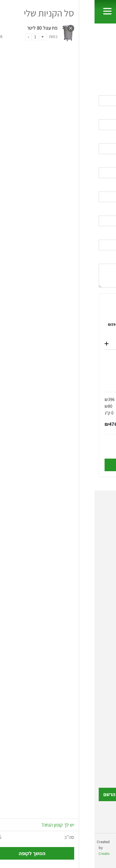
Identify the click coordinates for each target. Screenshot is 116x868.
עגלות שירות (100, 598)
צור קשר (104, 743)
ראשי (103, 40)
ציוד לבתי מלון (98, 616)
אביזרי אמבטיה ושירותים (90, 661)
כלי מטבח (103, 607)
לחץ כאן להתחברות (41, 77)
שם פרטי (105, 90)
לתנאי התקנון (37, 451)
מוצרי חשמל (101, 688)
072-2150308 (78, 540)
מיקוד (107, 234)
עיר (109, 210)
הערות (107, 258)
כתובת (107, 186)
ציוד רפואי (102, 625)
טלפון (107, 162)
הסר (36, 320)
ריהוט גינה (103, 670)
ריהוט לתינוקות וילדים (92, 679)
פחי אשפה (103, 589)
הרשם (15, 794)
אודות (106, 716)
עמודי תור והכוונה (96, 653)
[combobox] (58, 221)
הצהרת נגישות (99, 752)
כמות (53, 320)
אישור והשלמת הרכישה (58, 465)
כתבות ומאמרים (97, 725)
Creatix (9, 853)
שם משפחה (102, 114)
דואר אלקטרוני (100, 138)
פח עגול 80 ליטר (76, 324)
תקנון (107, 734)
